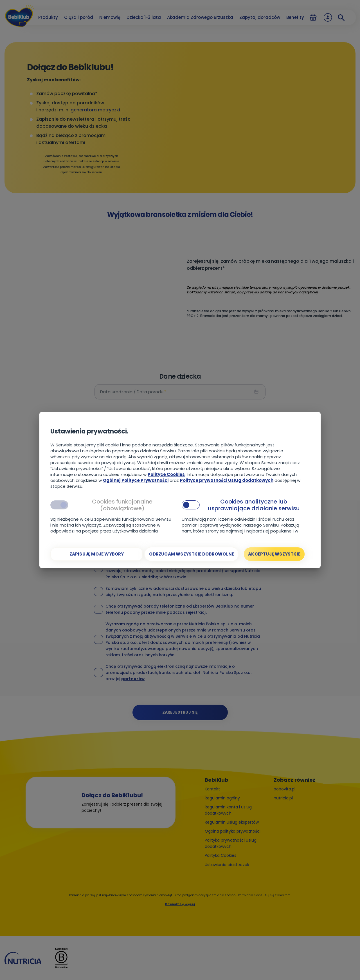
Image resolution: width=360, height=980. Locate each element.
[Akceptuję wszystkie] (274, 554)
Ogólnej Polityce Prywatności (136, 480)
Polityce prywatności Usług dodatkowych (227, 480)
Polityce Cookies (166, 474)
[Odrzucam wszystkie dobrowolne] (192, 554)
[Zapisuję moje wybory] (97, 554)
